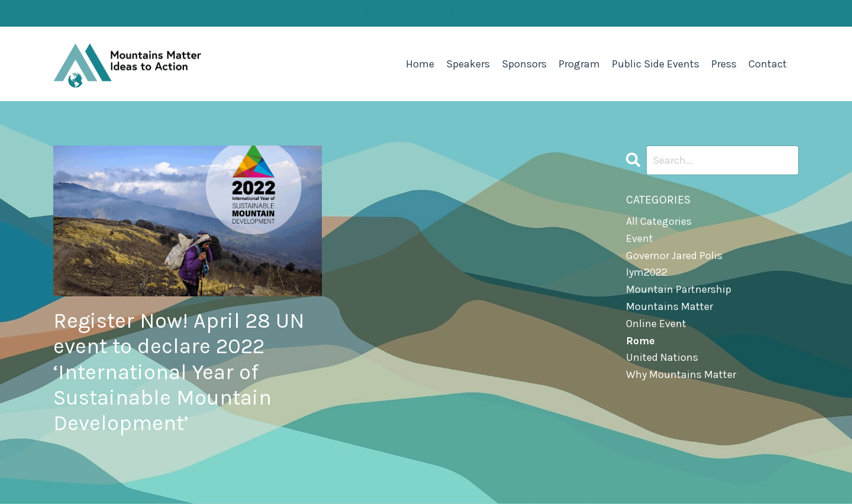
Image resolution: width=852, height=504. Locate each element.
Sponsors (524, 64)
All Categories (659, 221)
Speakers (468, 64)
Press (724, 64)
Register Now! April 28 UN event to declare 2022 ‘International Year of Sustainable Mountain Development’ (179, 372)
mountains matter (669, 306)
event (640, 238)
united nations (662, 357)
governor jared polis (674, 256)
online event (656, 324)
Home (420, 64)
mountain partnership (679, 289)
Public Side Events (656, 64)
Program (579, 64)
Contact (768, 64)
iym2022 (647, 272)
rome (640, 341)
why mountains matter (681, 374)
